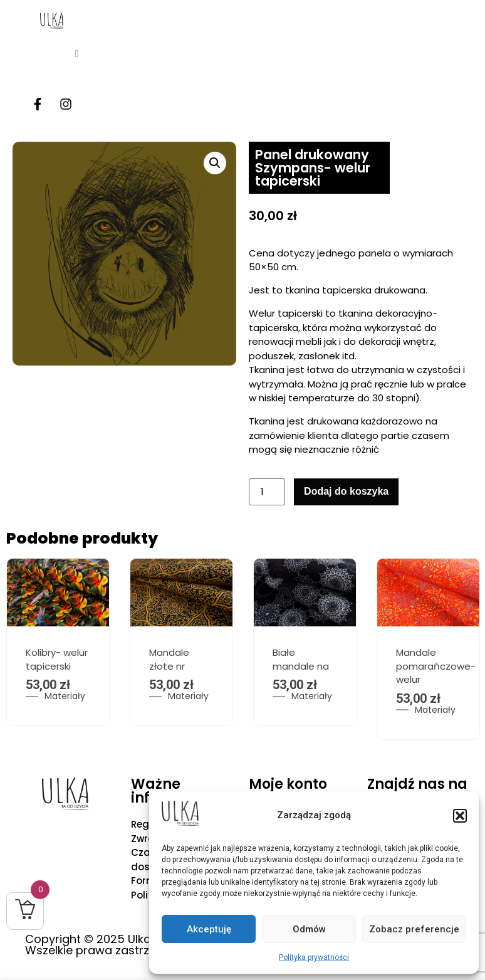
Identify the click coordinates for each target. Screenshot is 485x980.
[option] (181, 642)
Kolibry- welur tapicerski (57, 660)
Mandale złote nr (169, 660)
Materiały (65, 697)
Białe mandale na (301, 660)
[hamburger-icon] (77, 54)
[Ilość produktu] (267, 492)
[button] (460, 816)
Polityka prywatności (314, 957)
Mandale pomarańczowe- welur (436, 667)
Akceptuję (209, 929)
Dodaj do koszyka (346, 491)
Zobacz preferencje (414, 929)
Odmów (309, 929)
